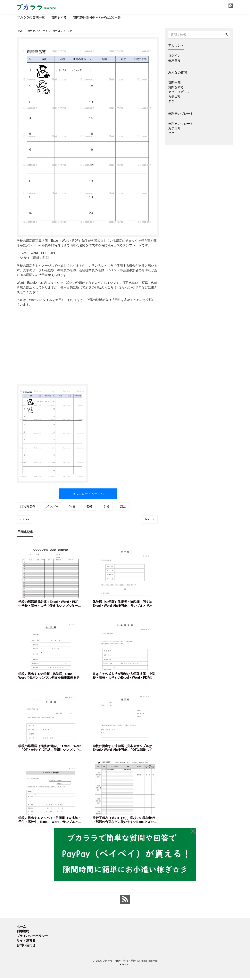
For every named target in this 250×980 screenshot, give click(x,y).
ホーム (21, 929)
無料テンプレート (181, 124)
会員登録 (174, 60)
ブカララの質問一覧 (31, 17)
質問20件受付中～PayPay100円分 (97, 17)
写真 (72, 506)
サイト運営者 (26, 943)
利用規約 (23, 933)
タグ (171, 101)
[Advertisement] (88, 344)
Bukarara (125, 967)
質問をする (59, 17)
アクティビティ (179, 92)
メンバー (52, 506)
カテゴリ (174, 97)
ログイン (174, 55)
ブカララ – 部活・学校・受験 (119, 963)
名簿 (89, 506)
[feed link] (125, 901)
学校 (106, 506)
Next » (150, 519)
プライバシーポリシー (32, 938)
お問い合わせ (26, 947)
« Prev (24, 519)
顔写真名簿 (28, 506)
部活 (123, 506)
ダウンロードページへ (88, 494)
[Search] (226, 35)
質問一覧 (174, 83)
